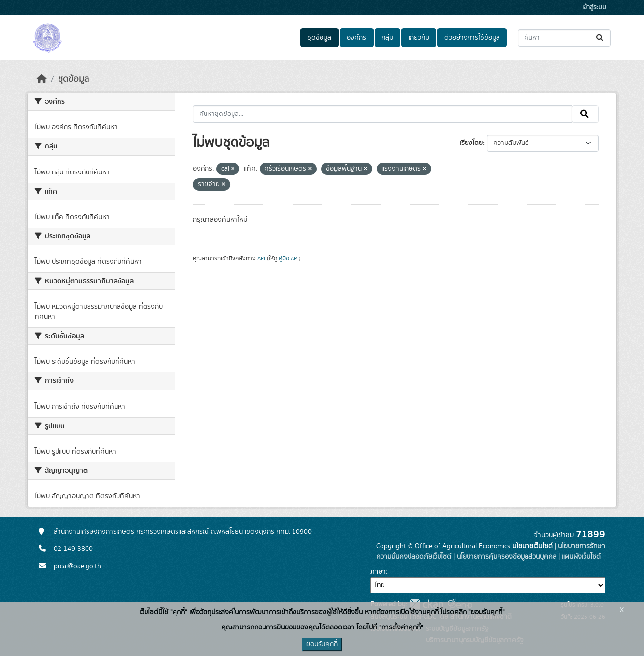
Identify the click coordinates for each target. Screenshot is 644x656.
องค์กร (356, 38)
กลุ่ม (387, 38)
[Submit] (600, 38)
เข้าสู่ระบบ (594, 8)
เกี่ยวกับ (419, 38)
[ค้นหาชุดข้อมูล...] (564, 38)
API (261, 258)
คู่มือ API (289, 258)
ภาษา (378, 572)
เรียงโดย (471, 143)
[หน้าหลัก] (42, 79)
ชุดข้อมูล (319, 38)
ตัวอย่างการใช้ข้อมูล (472, 38)
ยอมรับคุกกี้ (322, 644)
